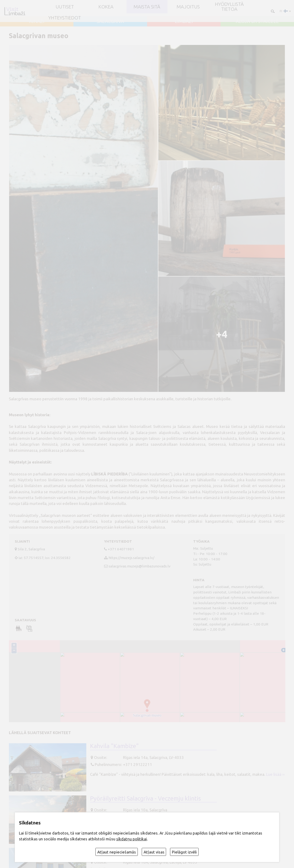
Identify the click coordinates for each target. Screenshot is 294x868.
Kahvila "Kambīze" (114, 746)
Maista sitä (147, 7)
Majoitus (188, 7)
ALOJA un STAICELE (257, 21)
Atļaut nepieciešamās (117, 852)
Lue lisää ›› (275, 774)
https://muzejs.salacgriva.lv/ (131, 558)
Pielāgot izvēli (184, 852)
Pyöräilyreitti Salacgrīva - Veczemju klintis (145, 798)
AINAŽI (37, 21)
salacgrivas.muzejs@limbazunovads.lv (140, 566)
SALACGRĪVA (110, 21)
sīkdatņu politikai (132, 839)
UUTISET (65, 7)
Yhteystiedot (65, 18)
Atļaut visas (154, 852)
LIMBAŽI (184, 21)
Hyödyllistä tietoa (229, 7)
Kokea (106, 7)
